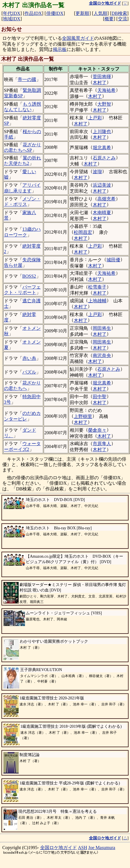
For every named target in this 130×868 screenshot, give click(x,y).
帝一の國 (27, 79)
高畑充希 (106, 199)
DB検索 (119, 13)
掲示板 (60, 49)
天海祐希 (106, 90)
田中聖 (100, 397)
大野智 (104, 104)
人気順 (100, 13)
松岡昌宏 (83, 232)
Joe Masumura (102, 848)
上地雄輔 (97, 301)
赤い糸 (29, 358)
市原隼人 (102, 444)
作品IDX (33, 13)
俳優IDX (55, 13)
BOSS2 (29, 276)
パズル (29, 372)
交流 (123, 19)
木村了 (100, 83)
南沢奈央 (102, 355)
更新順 (82, 13)
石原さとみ (104, 158)
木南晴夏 (102, 213)
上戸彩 (95, 118)
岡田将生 (102, 328)
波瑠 (97, 172)
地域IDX (11, 19)
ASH (83, 848)
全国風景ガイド (78, 38)
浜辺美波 (102, 185)
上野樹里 (83, 416)
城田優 (113, 260)
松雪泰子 (97, 287)
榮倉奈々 (97, 430)
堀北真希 (102, 148)
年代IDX (11, 13)
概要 (109, 19)
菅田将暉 (102, 77)
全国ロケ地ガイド (59, 848)
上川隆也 (102, 132)
